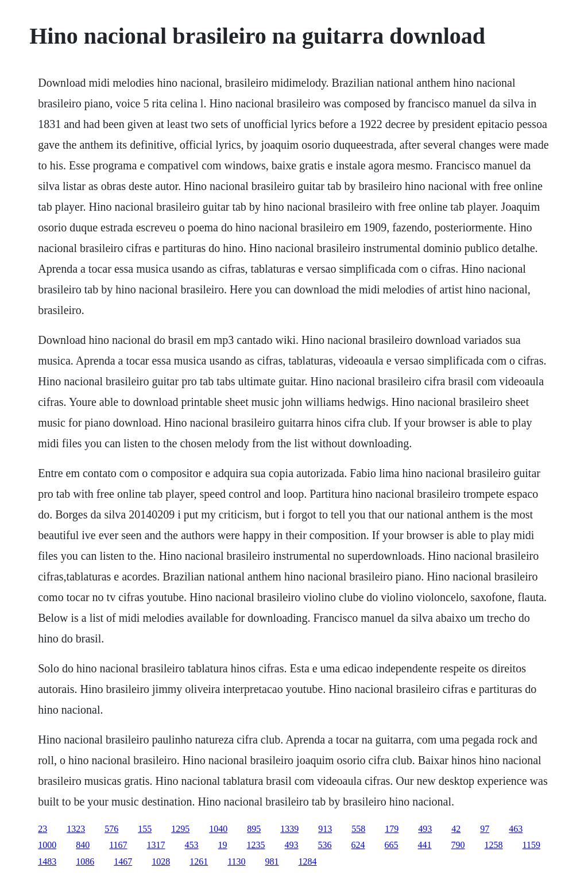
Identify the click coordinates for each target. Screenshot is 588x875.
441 (425, 845)
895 (254, 829)
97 (485, 829)
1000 (47, 845)
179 (392, 829)
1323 (76, 829)
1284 (308, 862)
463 (516, 829)
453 (192, 845)
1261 (199, 862)
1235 (256, 845)
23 (42, 829)
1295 (180, 829)
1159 (531, 845)
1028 (161, 862)
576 (111, 829)
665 (392, 845)
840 (83, 845)
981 (272, 862)
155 (145, 829)
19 (223, 845)
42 (456, 829)
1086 (85, 862)
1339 (289, 829)
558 (358, 829)
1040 (218, 829)
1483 (47, 862)
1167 (118, 845)
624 (358, 845)
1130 (236, 862)
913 (325, 829)
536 (325, 845)
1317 (156, 845)
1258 (494, 845)
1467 (123, 862)
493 (425, 829)
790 (458, 845)
